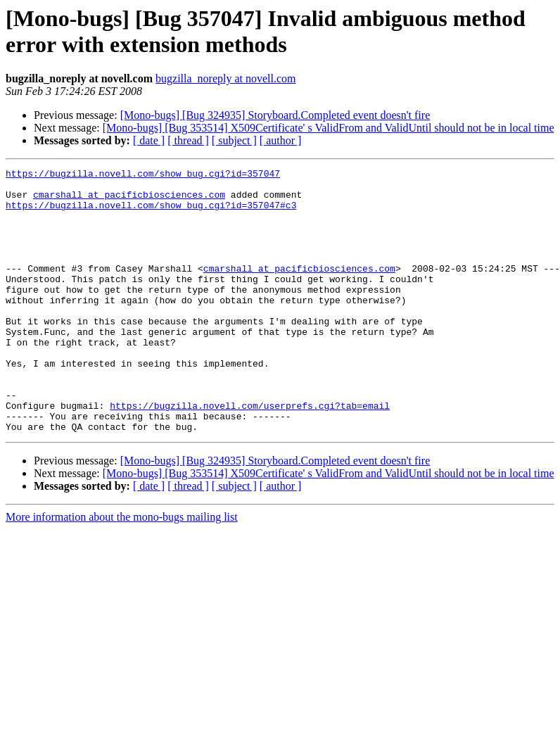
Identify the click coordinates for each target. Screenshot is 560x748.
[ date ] (149, 140)
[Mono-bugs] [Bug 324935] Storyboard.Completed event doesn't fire (275, 115)
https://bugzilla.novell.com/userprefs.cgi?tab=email (250, 454)
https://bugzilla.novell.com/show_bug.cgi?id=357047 (143, 175)
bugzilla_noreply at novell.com (226, 78)
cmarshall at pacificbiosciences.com (129, 201)
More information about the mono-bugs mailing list (122, 570)
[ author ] (281, 140)
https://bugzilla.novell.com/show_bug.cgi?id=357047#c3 (151, 213)
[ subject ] (234, 140)
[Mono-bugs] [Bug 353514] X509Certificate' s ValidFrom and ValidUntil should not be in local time (329, 128)
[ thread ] (188, 140)
